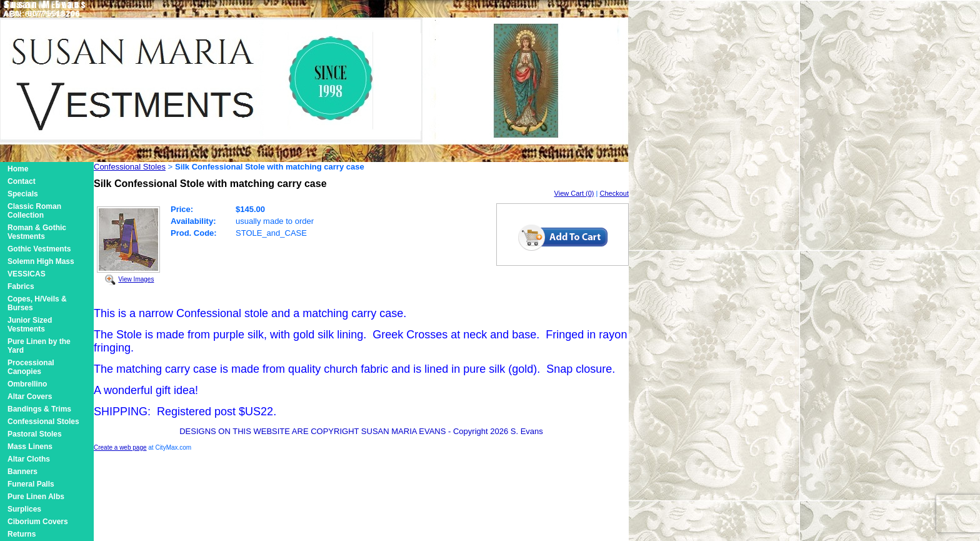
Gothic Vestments (39, 249)
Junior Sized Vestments (30, 325)
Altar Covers (30, 397)
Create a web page (120, 447)
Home (18, 169)
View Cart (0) (574, 193)
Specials (23, 194)
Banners (22, 472)
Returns (22, 534)
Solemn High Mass (41, 261)
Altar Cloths (29, 459)
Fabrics (21, 286)
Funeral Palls (31, 484)
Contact (22, 181)
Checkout (614, 193)
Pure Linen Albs (36, 497)
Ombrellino (27, 384)
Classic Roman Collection (34, 211)
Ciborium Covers (38, 522)
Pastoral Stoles (35, 434)
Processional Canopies (31, 367)
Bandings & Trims (39, 409)
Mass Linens (30, 447)
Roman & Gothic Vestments (37, 232)
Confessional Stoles (43, 422)
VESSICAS (27, 274)
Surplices (24, 509)
